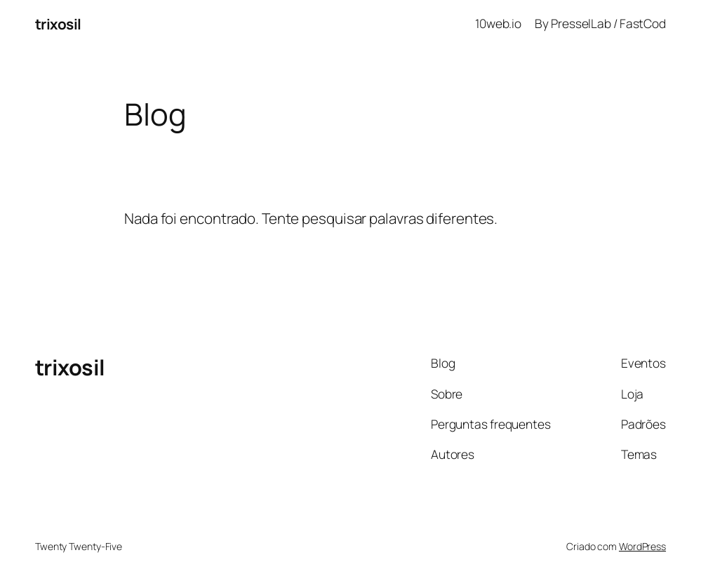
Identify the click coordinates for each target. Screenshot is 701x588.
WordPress (642, 546)
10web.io (498, 24)
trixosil (58, 24)
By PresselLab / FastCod (600, 24)
